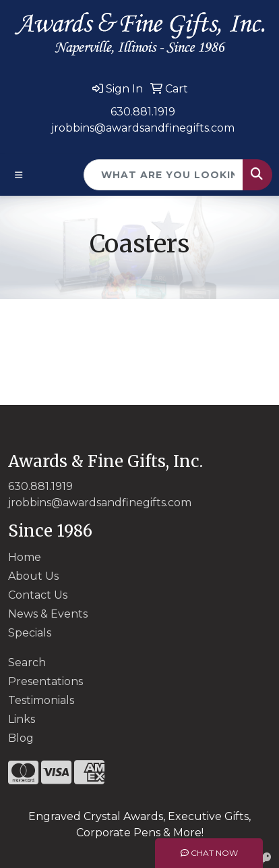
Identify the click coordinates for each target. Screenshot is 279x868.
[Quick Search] (163, 175)
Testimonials (41, 700)
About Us (33, 576)
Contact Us (38, 595)
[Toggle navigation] (19, 175)
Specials (30, 633)
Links (22, 719)
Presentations (45, 681)
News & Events (48, 614)
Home (25, 557)
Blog (21, 738)
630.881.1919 (143, 112)
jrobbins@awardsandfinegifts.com (143, 128)
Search (27, 662)
